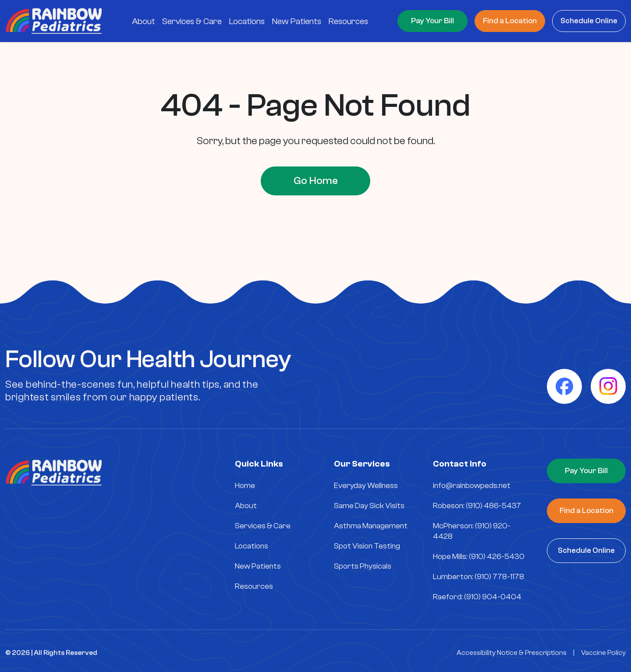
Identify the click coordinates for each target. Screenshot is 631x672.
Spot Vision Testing (367, 546)
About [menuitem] (144, 21)
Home (245, 486)
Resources (254, 586)
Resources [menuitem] (348, 21)
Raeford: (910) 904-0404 (477, 597)
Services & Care (263, 526)
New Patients (258, 566)
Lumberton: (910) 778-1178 (479, 577)
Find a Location (510, 21)
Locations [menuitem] (247, 21)
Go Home (316, 181)
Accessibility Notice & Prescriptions (512, 653)
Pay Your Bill (432, 21)
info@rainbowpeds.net (472, 486)
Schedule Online (589, 21)
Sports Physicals (363, 566)
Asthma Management (371, 526)
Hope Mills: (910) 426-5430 (479, 557)
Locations (252, 546)
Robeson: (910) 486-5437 (477, 506)
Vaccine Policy (603, 653)
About (246, 506)
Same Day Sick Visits (369, 506)
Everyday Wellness (366, 486)
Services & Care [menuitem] (192, 21)
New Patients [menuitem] (296, 21)
